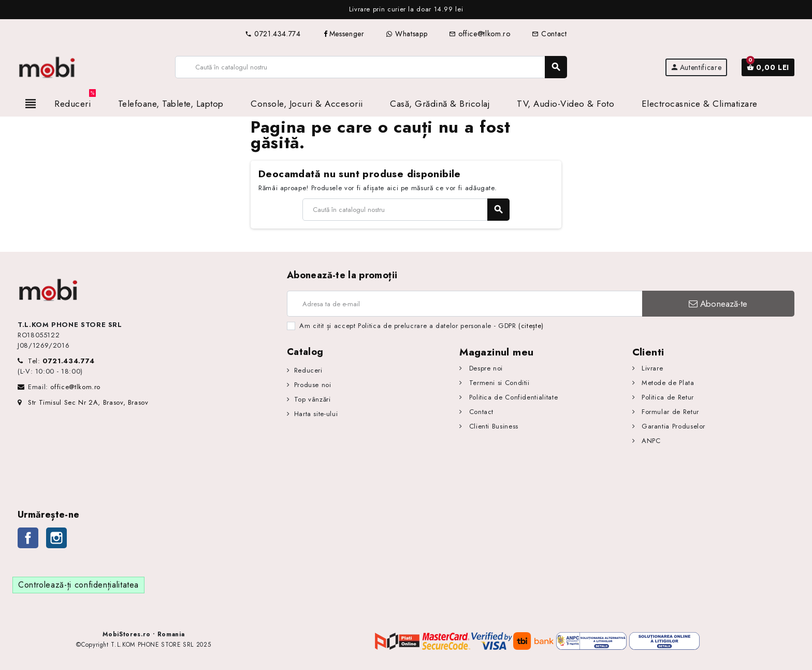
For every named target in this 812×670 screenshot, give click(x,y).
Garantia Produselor (672, 426)
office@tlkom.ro (480, 34)
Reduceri (308, 370)
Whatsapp (407, 34)
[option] (406, 10)
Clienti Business (492, 426)
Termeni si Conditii (498, 383)
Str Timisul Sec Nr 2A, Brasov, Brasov (83, 402)
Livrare (651, 368)
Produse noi (313, 385)
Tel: (61, 361)
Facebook (28, 538)
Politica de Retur (666, 397)
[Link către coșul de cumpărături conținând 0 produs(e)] (768, 67)
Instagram (56, 538)
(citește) (531, 326)
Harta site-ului (316, 414)
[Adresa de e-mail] (465, 304)
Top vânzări (313, 399)
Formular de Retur (669, 412)
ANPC (650, 441)
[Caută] (371, 67)
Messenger (344, 34)
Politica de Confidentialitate (512, 397)
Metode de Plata (666, 383)
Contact (549, 34)
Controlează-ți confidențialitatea (78, 585)
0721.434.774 (273, 34)
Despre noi (485, 368)
